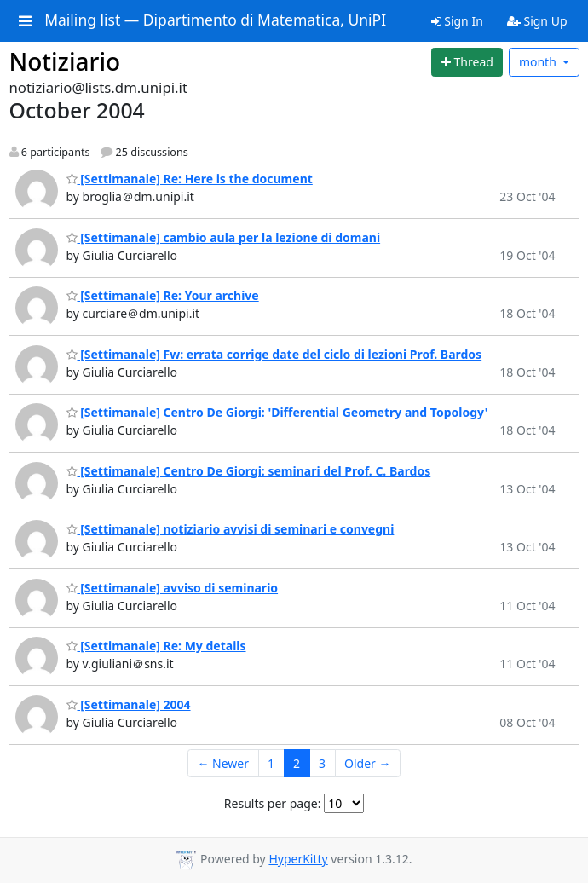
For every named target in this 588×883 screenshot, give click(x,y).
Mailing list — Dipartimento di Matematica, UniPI (215, 20)
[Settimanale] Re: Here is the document (190, 179)
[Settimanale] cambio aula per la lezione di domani (224, 237)
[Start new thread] (467, 62)
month (539, 62)
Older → (367, 763)
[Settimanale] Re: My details (156, 646)
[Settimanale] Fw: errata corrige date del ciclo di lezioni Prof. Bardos (274, 354)
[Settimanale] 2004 (129, 704)
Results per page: (273, 803)
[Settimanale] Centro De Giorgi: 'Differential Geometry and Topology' (277, 412)
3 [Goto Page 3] (322, 763)
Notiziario (65, 61)
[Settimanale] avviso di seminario (173, 588)
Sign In (457, 21)
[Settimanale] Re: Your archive (163, 295)
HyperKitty (298, 859)
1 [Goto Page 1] (271, 763)
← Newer (223, 763)
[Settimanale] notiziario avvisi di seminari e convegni (231, 529)
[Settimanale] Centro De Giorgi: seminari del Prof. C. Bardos (249, 471)
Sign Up (537, 21)
